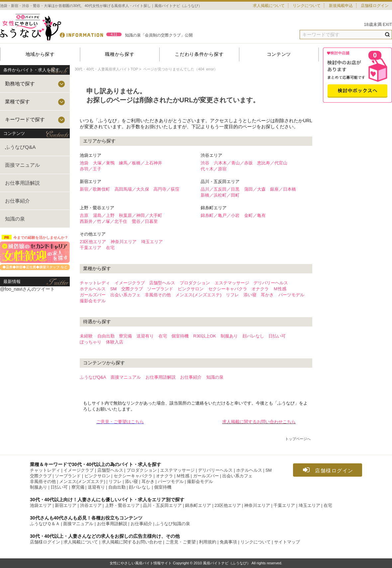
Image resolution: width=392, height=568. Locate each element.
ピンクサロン (191, 289)
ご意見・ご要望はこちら (120, 422)
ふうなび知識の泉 (173, 524)
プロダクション (195, 283)
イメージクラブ (130, 283)
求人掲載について (269, 6)
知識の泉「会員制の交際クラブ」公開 (159, 35)
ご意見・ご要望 (181, 542)
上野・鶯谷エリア (122, 506)
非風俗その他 (158, 295)
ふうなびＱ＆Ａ (45, 524)
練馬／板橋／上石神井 (141, 163)
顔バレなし (253, 336)
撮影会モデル (93, 301)
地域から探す (40, 54)
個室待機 (180, 336)
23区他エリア (93, 242)
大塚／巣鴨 (104, 163)
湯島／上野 (104, 215)
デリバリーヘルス (271, 283)
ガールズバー (93, 295)
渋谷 (205, 163)
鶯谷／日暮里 (145, 221)
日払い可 (277, 336)
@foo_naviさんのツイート (27, 289)
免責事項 (228, 542)
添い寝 (250, 295)
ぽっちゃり (91, 342)
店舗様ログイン (375, 6)
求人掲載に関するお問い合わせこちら (259, 422)
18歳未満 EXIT (378, 25)
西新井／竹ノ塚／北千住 (103, 221)
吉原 (84, 215)
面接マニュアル (22, 165)
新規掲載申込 (341, 6)
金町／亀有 (255, 215)
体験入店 (115, 342)
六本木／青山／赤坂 (233, 163)
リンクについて (307, 6)
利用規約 (208, 542)
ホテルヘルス (93, 289)
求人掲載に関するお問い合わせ (132, 542)
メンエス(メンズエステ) (198, 295)
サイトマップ (287, 542)
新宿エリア (66, 506)
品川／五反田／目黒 (220, 189)
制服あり (229, 336)
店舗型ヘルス (162, 283)
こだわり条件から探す (199, 54)
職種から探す (120, 54)
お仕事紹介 (17, 201)
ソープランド (160, 289)
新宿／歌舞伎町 (95, 189)
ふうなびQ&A (20, 147)
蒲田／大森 (255, 189)
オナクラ (260, 289)
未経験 (86, 336)
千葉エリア (91, 248)
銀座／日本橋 (283, 189)
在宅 (110, 248)
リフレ (232, 295)
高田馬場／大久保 (132, 189)
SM (114, 289)
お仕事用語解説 (22, 183)
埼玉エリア (152, 242)
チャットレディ (95, 283)
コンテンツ (279, 54)
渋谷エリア (91, 506)
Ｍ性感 (280, 289)
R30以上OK (205, 336)
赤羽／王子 (91, 169)
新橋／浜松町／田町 (220, 195)
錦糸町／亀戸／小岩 (220, 215)
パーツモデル (291, 295)
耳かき (267, 295)
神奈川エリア (124, 242)
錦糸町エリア (198, 506)
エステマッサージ (232, 283)
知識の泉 (15, 219)
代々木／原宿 (214, 169)
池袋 (84, 163)
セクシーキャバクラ (228, 289)
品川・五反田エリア (162, 506)
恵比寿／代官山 (272, 163)
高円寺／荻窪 (166, 189)
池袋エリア (41, 506)
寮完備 (125, 336)
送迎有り (145, 336)
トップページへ (298, 439)
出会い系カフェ (125, 295)
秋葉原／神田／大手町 (141, 215)
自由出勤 (106, 336)
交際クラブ (132, 289)
